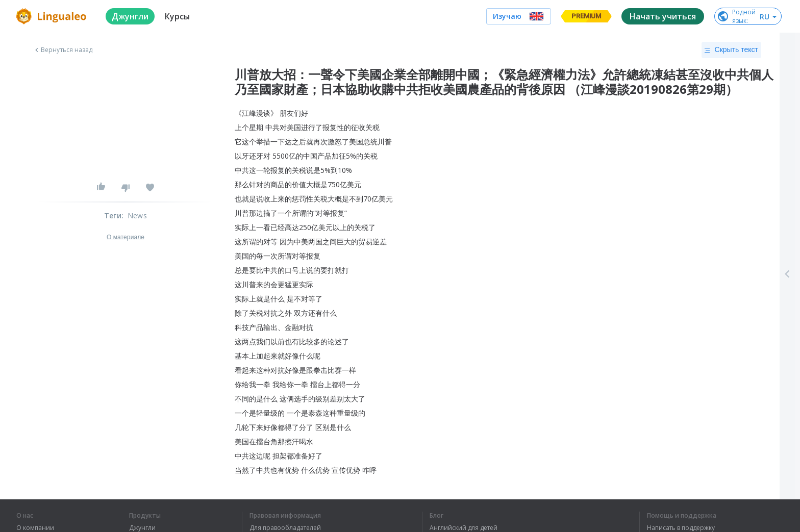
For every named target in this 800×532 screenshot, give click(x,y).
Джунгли (142, 528)
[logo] (53, 16)
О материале (126, 237)
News (137, 216)
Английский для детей (464, 528)
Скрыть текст (731, 50)
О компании (35, 528)
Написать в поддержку (681, 528)
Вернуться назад (63, 50)
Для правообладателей (285, 528)
